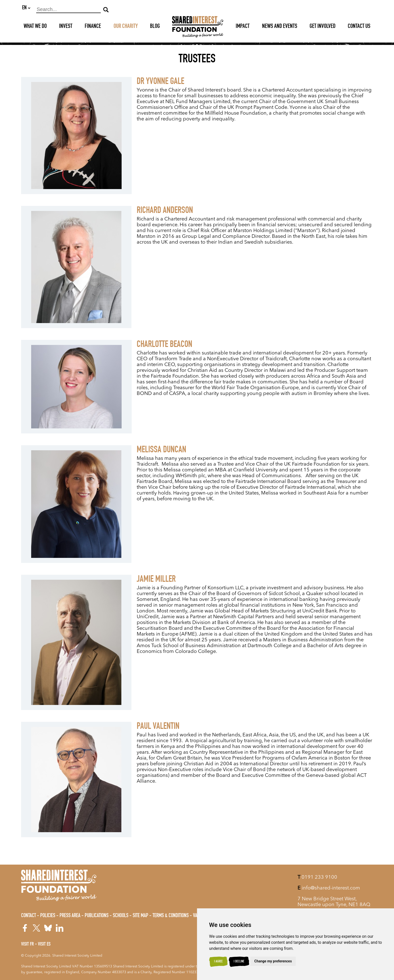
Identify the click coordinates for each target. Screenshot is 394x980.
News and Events (280, 27)
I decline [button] (239, 962)
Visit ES (44, 945)
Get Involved (323, 27)
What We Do (35, 27)
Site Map (140, 916)
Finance (93, 27)
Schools (121, 916)
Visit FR (28, 945)
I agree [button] (218, 962)
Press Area (70, 916)
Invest (66, 27)
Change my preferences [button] (273, 961)
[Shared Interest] (198, 27)
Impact (243, 27)
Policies (48, 916)
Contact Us (359, 27)
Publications (97, 916)
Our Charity (126, 27)
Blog (155, 27)
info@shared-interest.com (329, 888)
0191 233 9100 (317, 877)
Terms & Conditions (171, 916)
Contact (29, 916)
